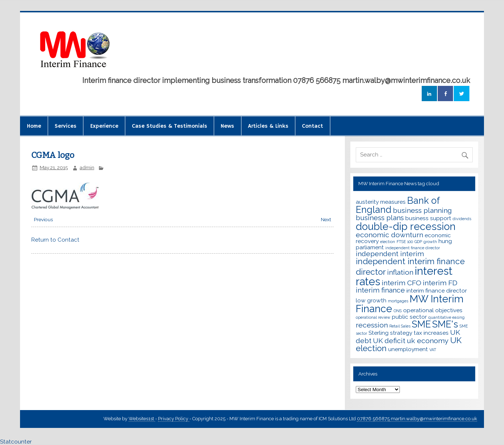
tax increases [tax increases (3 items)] (431, 333)
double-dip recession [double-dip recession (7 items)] (406, 226)
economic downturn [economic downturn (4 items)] (389, 235)
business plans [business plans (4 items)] (380, 218)
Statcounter (16, 442)
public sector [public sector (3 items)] (409, 317)
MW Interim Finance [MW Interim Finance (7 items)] (410, 304)
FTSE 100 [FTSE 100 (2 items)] (405, 242)
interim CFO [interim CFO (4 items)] (401, 283)
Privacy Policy (174, 419)
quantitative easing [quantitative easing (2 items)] (446, 317)
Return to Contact (55, 240)
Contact (312, 126)
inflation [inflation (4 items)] (400, 272)
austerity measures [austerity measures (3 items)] (381, 202)
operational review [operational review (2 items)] (373, 317)
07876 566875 (373, 419)
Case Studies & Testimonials (170, 126)
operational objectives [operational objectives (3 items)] (433, 310)
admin (87, 167)
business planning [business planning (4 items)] (422, 210)
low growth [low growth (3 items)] (371, 300)
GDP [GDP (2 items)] (418, 242)
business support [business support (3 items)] (428, 218)
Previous (43, 219)
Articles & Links (268, 126)
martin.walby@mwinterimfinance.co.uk (433, 419)
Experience (104, 126)
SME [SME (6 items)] (421, 324)
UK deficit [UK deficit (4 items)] (389, 341)
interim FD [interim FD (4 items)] (440, 283)
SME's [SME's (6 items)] (445, 324)
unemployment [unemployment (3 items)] (408, 349)
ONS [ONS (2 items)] (398, 311)
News (227, 126)
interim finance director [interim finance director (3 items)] (437, 291)
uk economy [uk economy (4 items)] (428, 341)
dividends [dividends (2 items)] (462, 219)
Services (66, 126)
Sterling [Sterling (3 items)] (379, 333)
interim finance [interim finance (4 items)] (380, 290)
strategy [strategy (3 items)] (401, 333)
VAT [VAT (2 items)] (433, 350)
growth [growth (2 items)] (430, 242)
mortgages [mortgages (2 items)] (398, 301)
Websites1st (142, 419)
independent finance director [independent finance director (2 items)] (413, 248)
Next (326, 219)
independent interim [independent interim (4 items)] (390, 254)
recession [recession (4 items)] (372, 325)
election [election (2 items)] (388, 242)
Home (34, 126)
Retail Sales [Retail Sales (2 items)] (400, 326)
